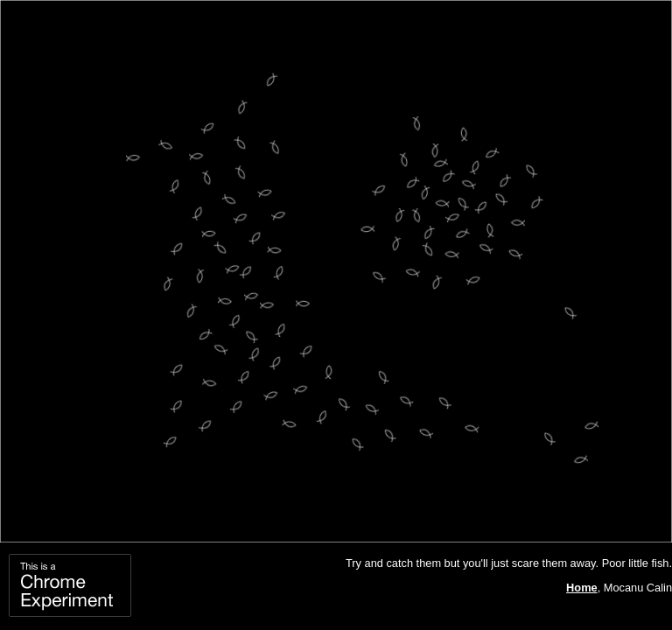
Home (582, 588)
